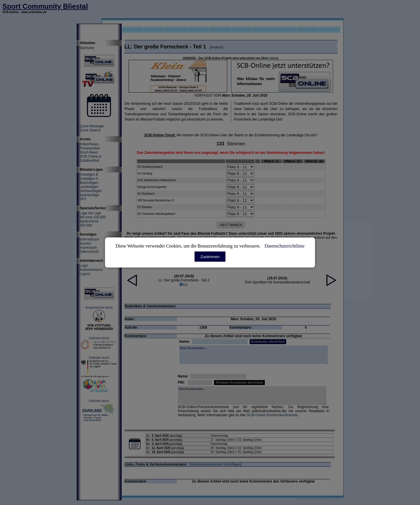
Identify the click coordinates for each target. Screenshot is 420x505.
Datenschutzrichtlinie (285, 246)
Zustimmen (210, 257)
